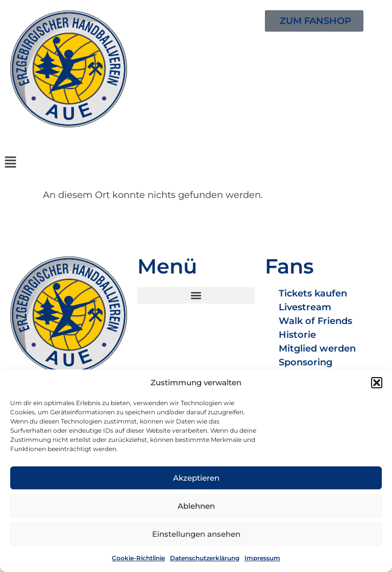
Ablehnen (196, 506)
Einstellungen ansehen (196, 534)
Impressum (262, 558)
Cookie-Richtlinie (138, 558)
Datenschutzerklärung (205, 558)
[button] (377, 383)
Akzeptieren (196, 478)
